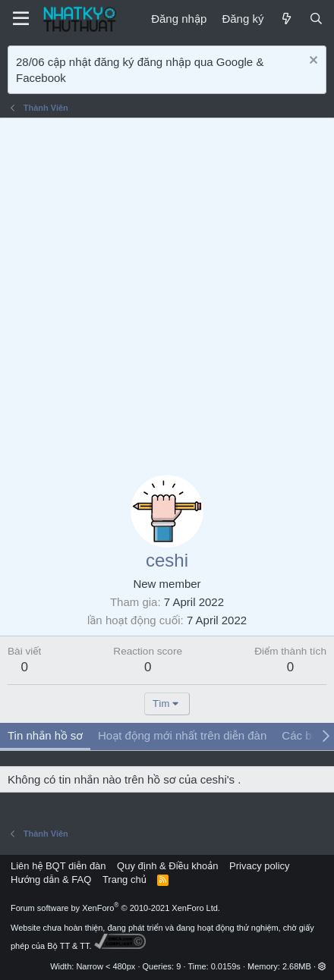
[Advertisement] (167, 293)
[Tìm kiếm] (316, 19)
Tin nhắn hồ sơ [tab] (45, 735)
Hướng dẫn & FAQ (51, 879)
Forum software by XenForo (115, 908)
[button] (322, 966)
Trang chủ (124, 879)
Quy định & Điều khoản (167, 866)
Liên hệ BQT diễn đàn (58, 866)
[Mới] (286, 19)
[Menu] (21, 19)
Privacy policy (259, 866)
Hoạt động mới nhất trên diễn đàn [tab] (182, 735)
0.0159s (226, 966)
